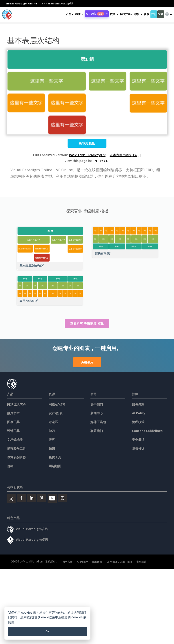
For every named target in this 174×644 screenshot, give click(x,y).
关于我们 (97, 404)
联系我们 (97, 431)
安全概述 (138, 440)
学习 (52, 431)
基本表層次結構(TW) (124, 155)
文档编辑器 (15, 440)
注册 (154, 14)
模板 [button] (138, 14)
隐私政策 (138, 422)
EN (95, 161)
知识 (52, 448)
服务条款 (138, 404)
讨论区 (53, 422)
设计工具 (13, 431)
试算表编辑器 (16, 457)
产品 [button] (70, 14)
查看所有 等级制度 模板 (87, 323)
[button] (79, 14)
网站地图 (55, 466)
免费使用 (87, 362)
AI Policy (139, 413)
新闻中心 (97, 413)
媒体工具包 (98, 422)
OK (47, 631)
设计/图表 (56, 413)
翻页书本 (13, 413)
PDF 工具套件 (17, 404)
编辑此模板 (87, 143)
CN (106, 161)
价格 (147, 14)
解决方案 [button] (126, 14)
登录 (161, 14)
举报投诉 (138, 448)
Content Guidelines (147, 431)
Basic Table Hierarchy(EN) (88, 155)
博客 (52, 440)
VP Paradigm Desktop (58, 3)
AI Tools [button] (97, 14)
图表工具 (13, 422)
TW (100, 161)
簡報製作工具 (16, 448)
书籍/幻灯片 (57, 404)
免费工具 (55, 457)
